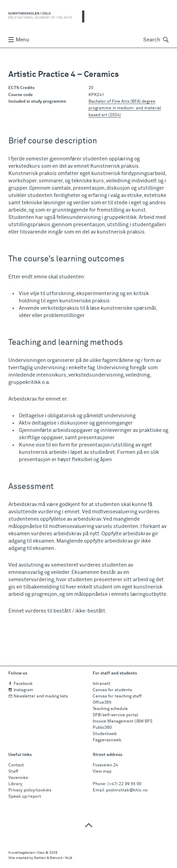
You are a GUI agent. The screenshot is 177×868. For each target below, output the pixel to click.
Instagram (21, 690)
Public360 (102, 728)
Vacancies (18, 778)
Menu (19, 40)
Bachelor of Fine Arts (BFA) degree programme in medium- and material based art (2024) (125, 108)
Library (15, 784)
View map (102, 772)
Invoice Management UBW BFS (123, 721)
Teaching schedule (110, 709)
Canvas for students (112, 690)
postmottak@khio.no (127, 790)
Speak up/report (25, 797)
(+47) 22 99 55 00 (124, 784)
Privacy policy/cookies (30, 790)
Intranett (102, 684)
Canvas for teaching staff (117, 696)
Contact (16, 765)
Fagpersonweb (107, 740)
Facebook (21, 684)
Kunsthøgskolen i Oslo (26, 853)
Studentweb (105, 734)
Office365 (102, 703)
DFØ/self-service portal (115, 715)
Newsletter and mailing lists (38, 696)
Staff (13, 772)
